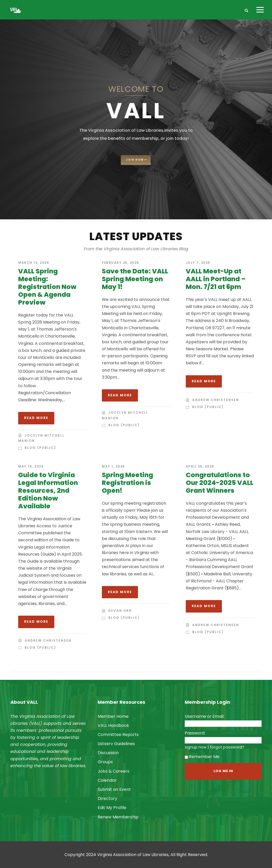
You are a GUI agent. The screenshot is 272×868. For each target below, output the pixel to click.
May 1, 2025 (113, 466)
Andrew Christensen (216, 400)
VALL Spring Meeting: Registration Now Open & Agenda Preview (47, 287)
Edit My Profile (112, 808)
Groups (105, 762)
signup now (196, 747)
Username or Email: (204, 716)
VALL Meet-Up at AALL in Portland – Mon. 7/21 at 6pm (216, 279)
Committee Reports (118, 735)
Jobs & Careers (114, 771)
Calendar (107, 780)
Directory (107, 798)
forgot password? (227, 747)
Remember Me (202, 757)
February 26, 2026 (121, 263)
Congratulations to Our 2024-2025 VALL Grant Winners (220, 483)
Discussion (108, 753)
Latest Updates (136, 236)
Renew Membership (118, 817)
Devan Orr (120, 611)
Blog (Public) (40, 448)
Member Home (113, 716)
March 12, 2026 (34, 263)
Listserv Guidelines (116, 744)
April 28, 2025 (200, 466)
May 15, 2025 (31, 466)
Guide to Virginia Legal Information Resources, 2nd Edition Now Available (48, 491)
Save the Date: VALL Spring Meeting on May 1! (135, 279)
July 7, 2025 (198, 263)
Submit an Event (114, 789)
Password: (195, 733)
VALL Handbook (113, 725)
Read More (36, 418)
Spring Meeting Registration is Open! (127, 483)
